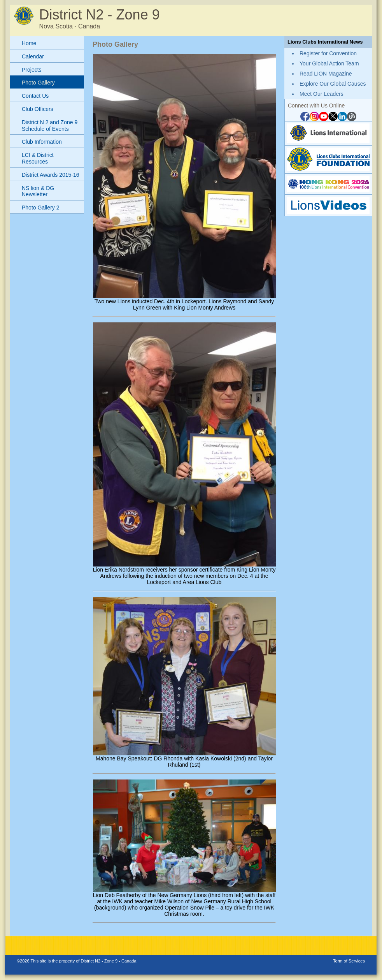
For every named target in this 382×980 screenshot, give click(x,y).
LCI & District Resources (38, 158)
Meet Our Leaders (322, 94)
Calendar (33, 56)
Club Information (42, 142)
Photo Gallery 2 (41, 208)
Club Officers (38, 109)
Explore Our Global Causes (333, 84)
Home (29, 43)
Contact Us (35, 96)
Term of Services (349, 961)
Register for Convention (328, 53)
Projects (32, 70)
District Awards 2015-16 (51, 175)
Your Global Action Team (329, 63)
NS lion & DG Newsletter (38, 191)
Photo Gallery (38, 83)
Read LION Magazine (326, 74)
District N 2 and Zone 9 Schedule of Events (50, 126)
